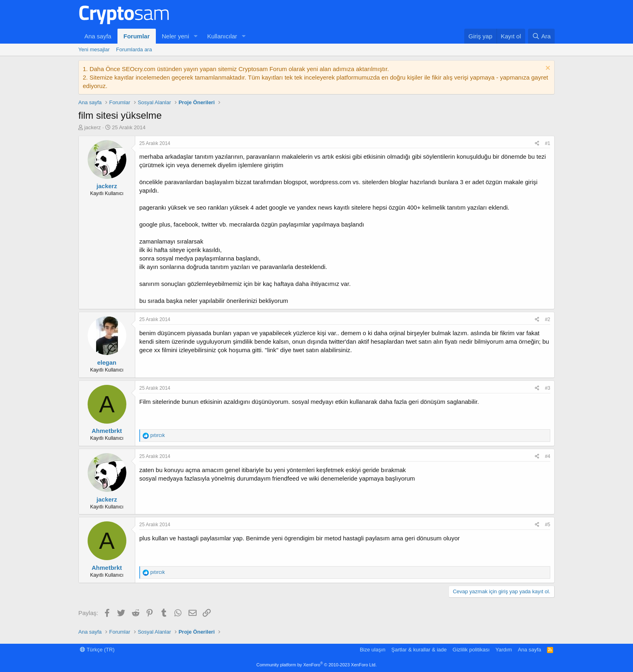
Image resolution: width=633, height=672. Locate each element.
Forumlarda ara (134, 49)
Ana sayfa (98, 36)
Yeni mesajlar (94, 49)
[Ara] (541, 36)
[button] (195, 36)
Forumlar (137, 36)
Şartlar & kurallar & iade (419, 650)
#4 (548, 456)
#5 (548, 525)
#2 (548, 319)
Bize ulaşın (373, 650)
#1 (548, 143)
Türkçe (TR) (97, 650)
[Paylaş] (537, 144)
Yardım (504, 650)
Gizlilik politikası (471, 650)
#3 (548, 388)
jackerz (93, 127)
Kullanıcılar (222, 36)
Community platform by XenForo (316, 665)
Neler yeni (176, 36)
